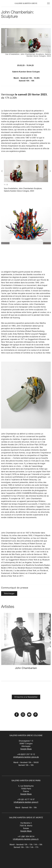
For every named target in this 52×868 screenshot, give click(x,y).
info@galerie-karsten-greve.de (26, 757)
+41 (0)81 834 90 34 (26, 837)
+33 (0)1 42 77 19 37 (26, 800)
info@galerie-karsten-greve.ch (26, 839)
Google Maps (26, 749)
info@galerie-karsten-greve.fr (26, 802)
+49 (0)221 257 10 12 (26, 755)
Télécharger (9, 594)
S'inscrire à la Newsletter (26, 697)
